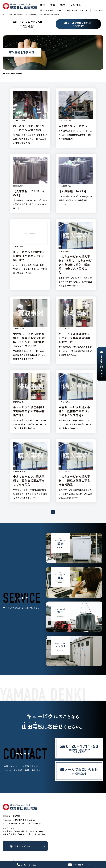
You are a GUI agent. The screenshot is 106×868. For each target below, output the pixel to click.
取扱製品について (76, 10)
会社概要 (99, 10)
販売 (43, 5)
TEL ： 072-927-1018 (12, 823)
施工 (63, 5)
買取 (53, 5)
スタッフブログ (28, 846)
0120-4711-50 (26, 865)
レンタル (76, 5)
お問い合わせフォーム (79, 865)
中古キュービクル (50, 10)
